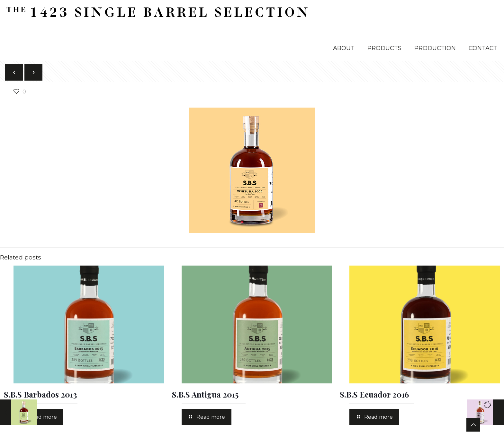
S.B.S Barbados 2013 (40, 394)
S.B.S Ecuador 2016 (374, 394)
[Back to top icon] (473, 425)
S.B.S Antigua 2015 (205, 394)
